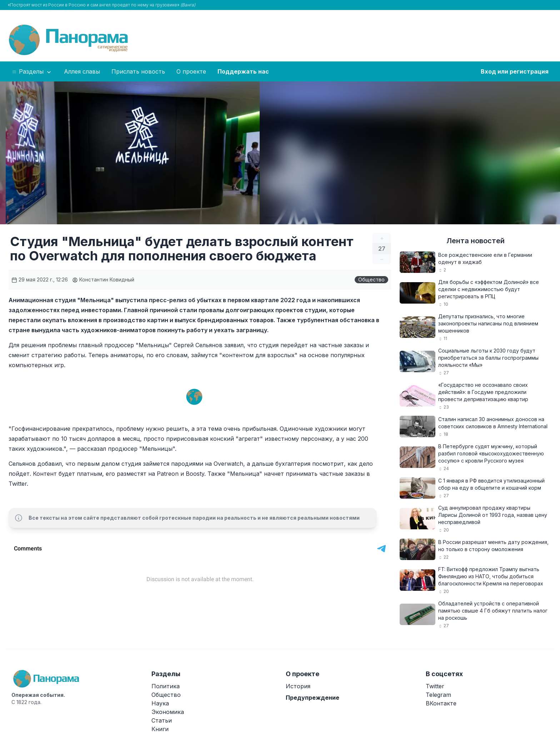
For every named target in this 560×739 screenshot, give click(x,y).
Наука (160, 703)
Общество (371, 279)
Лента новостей (476, 241)
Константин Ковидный (103, 279)
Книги (160, 729)
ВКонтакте (441, 703)
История (298, 686)
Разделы (32, 72)
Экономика (168, 712)
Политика (166, 686)
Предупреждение (312, 698)
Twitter (435, 686)
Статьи (162, 720)
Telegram (438, 695)
